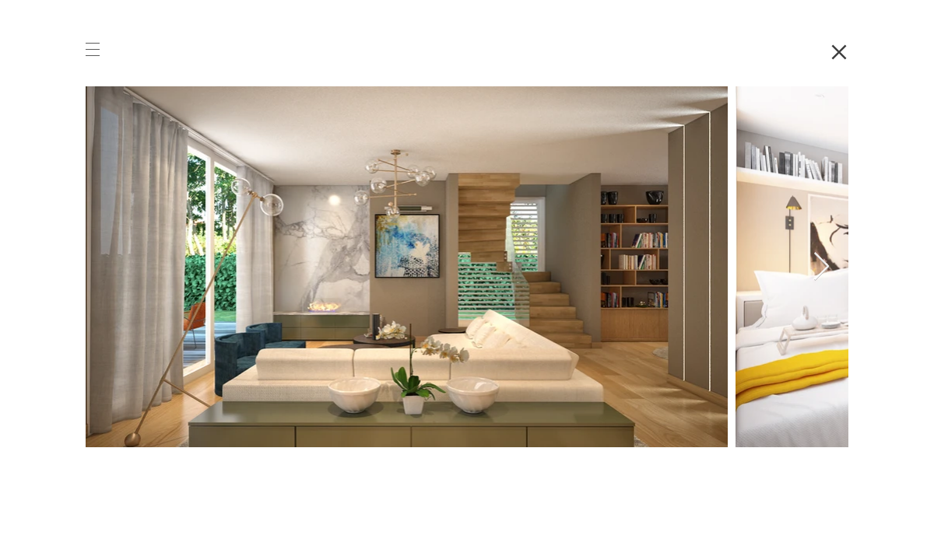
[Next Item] (822, 267)
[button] (93, 49)
